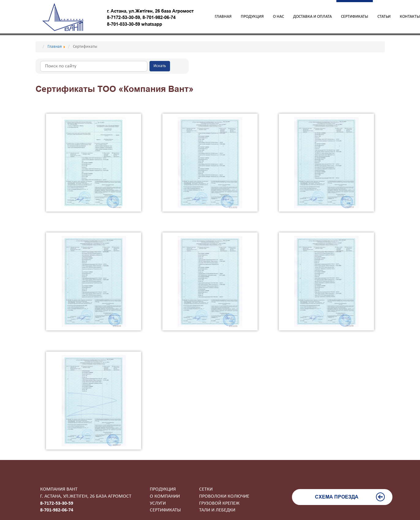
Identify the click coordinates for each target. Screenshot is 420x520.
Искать (160, 66)
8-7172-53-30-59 (123, 17)
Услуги (158, 503)
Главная (223, 17)
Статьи (384, 17)
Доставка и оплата (312, 17)
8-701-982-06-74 (159, 17)
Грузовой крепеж (219, 503)
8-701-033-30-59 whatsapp (134, 24)
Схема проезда (350, 497)
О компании (165, 496)
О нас (278, 17)
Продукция (252, 17)
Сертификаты (355, 17)
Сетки (206, 489)
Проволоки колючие (224, 496)
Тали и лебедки (217, 510)
